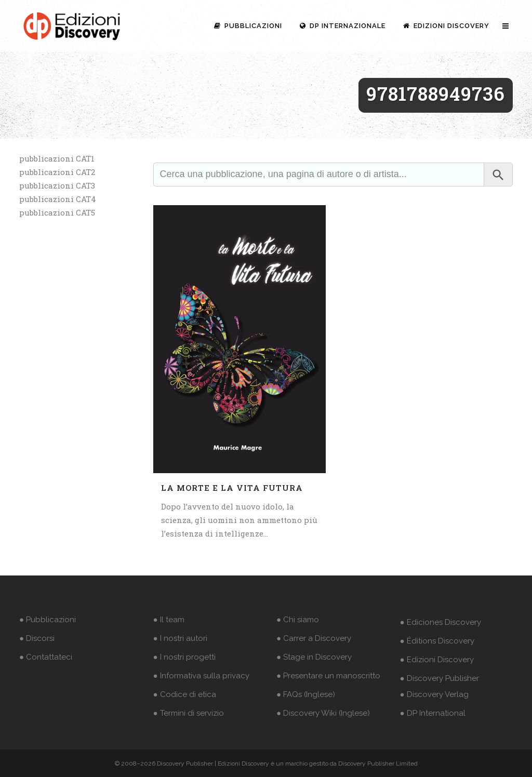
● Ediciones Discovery (441, 622)
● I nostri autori (180, 638)
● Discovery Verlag (434, 694)
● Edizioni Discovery (437, 660)
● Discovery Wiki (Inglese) (323, 713)
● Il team (169, 620)
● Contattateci (46, 657)
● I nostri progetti (184, 657)
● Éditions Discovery (437, 641)
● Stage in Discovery (314, 657)
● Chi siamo (298, 620)
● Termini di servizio (189, 713)
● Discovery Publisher (440, 678)
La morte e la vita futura (232, 488)
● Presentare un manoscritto (328, 676)
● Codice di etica (185, 694)
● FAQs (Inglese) (306, 694)
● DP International (433, 713)
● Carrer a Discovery (314, 638)
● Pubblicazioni (48, 620)
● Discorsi (37, 638)
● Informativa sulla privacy (201, 676)
